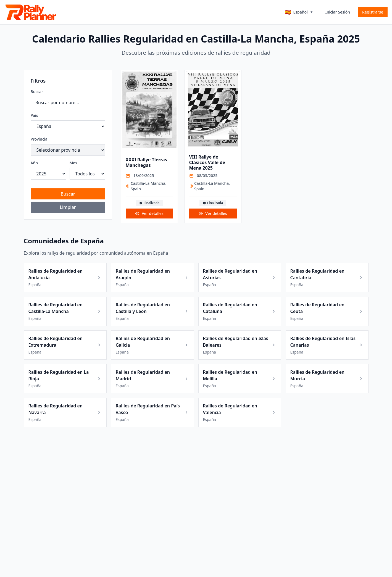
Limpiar (68, 207)
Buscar (37, 92)
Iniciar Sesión (338, 12)
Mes (73, 163)
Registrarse (373, 12)
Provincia (39, 139)
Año (34, 163)
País (34, 115)
